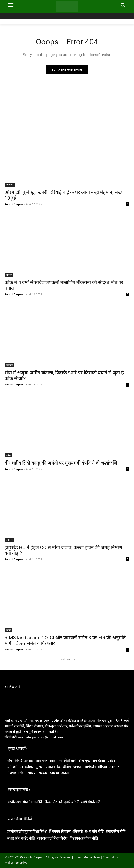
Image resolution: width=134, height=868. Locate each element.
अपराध (9, 275)
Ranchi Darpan (14, 204)
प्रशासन (9, 540)
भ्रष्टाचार (9, 365)
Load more (67, 659)
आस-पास (10, 185)
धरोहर (8, 455)
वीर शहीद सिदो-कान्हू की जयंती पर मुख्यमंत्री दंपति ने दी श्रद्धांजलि (61, 463)
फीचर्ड (8, 630)
